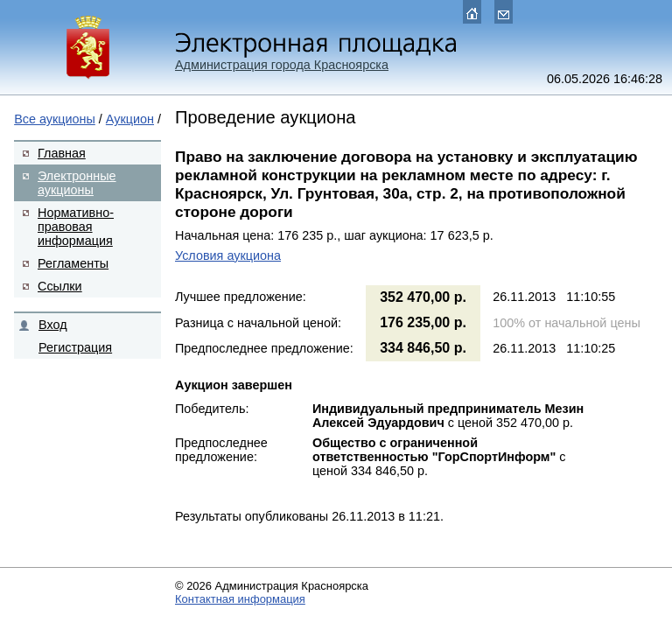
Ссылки (60, 286)
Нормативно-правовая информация (76, 227)
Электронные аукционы (77, 183)
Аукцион (130, 119)
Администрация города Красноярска (282, 65)
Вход (53, 325)
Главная (62, 153)
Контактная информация (240, 599)
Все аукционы (55, 119)
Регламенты (73, 263)
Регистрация (75, 347)
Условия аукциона (228, 255)
